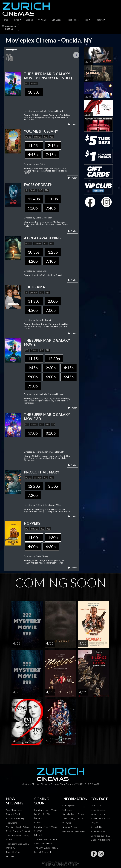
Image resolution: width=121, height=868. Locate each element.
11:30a (34, 301)
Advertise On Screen (100, 818)
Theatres (99, 20)
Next (76, 55)
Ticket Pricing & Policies (73, 818)
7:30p (33, 386)
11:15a (34, 359)
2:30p (51, 368)
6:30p (51, 547)
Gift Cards (56, 20)
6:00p (51, 377)
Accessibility (96, 827)
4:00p (33, 547)
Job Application (98, 814)
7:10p (51, 261)
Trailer (72, 124)
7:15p (51, 155)
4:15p (69, 368)
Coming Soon (69, 805)
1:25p (53, 252)
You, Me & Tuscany (15, 810)
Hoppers (10, 856)
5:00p (33, 377)
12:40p (34, 199)
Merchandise (72, 20)
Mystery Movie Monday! (74, 831)
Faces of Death (13, 814)
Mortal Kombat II (43, 852)
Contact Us (96, 805)
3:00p (53, 199)
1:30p (53, 537)
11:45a (34, 145)
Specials (30, 20)
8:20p (51, 433)
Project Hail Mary (14, 852)
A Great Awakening (15, 818)
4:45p (33, 155)
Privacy (94, 823)
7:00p (51, 310)
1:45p (33, 368)
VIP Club (42, 20)
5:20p (33, 208)
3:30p (33, 433)
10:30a (34, 92)
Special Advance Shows (73, 814)
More (86, 20)
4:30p (33, 310)
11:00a (34, 537)
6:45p (69, 377)
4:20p (33, 261)
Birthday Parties (98, 831)
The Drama (12, 823)
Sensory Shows (70, 827)
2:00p (53, 301)
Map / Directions (99, 810)
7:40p (51, 208)
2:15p (53, 145)
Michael (38, 835)
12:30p (54, 359)
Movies (16, 20)
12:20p (34, 486)
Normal (38, 822)
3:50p (53, 486)
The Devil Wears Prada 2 (46, 848)
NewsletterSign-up (9, 27)
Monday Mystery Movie (46, 810)
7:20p (33, 495)
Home (5, 20)
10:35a (34, 252)
